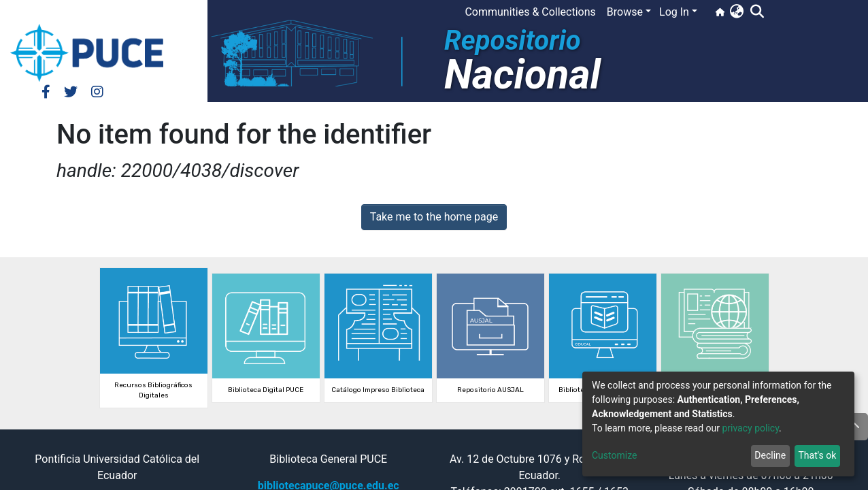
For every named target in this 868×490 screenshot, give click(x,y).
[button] (736, 12)
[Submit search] (757, 12)
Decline (770, 455)
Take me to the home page (434, 217)
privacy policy (750, 428)
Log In (674, 12)
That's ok (817, 455)
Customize (614, 455)
